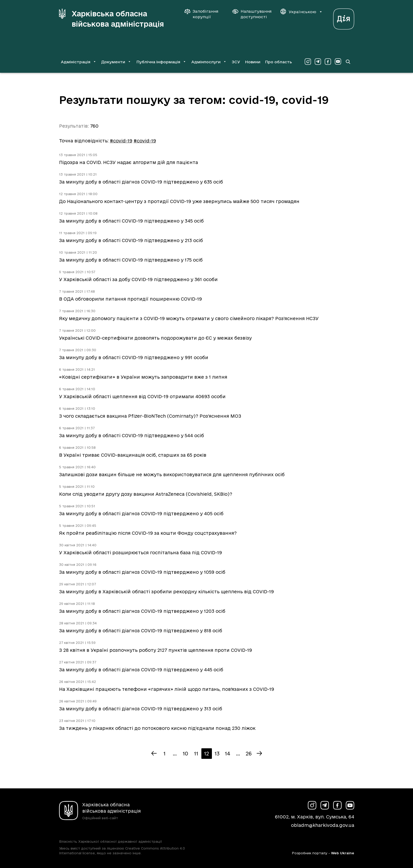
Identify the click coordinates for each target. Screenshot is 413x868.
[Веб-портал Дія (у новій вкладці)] (344, 18)
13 (217, 754)
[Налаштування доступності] (252, 14)
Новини (253, 62)
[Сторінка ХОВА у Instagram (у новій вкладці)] (308, 62)
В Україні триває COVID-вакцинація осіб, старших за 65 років (133, 455)
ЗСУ (236, 62)
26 (249, 754)
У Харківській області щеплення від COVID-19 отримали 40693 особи (142, 396)
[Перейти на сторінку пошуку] (348, 62)
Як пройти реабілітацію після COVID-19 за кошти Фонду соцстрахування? (148, 533)
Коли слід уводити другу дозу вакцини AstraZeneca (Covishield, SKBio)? (146, 494)
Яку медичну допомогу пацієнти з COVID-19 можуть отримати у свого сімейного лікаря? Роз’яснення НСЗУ (189, 318)
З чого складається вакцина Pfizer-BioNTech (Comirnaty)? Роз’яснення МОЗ (150, 416)
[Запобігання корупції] (204, 14)
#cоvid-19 (145, 141)
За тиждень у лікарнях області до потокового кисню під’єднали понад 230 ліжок (157, 728)
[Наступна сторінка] (259, 754)
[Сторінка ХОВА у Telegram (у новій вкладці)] (318, 62)
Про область (278, 62)
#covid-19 (121, 141)
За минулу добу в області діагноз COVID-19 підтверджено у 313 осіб (141, 709)
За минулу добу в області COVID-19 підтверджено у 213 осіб (131, 240)
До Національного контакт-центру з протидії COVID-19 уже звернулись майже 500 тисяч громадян (179, 201)
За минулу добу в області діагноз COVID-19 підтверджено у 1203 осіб (142, 611)
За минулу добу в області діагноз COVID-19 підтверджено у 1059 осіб (142, 572)
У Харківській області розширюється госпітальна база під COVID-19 (140, 553)
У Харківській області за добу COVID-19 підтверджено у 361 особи (138, 279)
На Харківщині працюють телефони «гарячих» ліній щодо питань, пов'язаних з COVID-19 (167, 689)
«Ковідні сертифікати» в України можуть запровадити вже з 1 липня (143, 377)
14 (228, 754)
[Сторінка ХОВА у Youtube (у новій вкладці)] (338, 62)
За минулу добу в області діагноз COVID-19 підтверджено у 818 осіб (141, 631)
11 (196, 754)
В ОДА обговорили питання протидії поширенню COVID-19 (130, 299)
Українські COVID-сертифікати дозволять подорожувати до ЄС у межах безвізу (155, 338)
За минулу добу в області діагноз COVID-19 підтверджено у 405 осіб (141, 513)
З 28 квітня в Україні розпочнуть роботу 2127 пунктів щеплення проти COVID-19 (156, 650)
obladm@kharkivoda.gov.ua (323, 825)
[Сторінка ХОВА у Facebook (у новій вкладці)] (328, 62)
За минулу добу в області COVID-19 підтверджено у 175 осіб (131, 260)
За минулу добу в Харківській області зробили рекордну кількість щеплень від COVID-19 (166, 592)
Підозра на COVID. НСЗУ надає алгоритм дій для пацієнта (128, 162)
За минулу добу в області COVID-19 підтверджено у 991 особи (134, 357)
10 (185, 754)
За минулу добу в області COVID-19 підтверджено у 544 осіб (132, 435)
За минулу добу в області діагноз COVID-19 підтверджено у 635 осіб (141, 182)
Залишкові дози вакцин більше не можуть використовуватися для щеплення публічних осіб (172, 474)
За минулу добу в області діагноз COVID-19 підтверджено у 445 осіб (141, 670)
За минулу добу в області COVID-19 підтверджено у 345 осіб (131, 221)
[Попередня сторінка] (154, 754)
